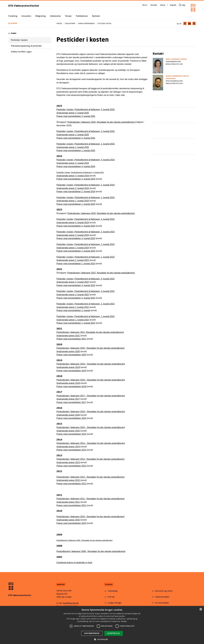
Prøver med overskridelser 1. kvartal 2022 (76, 323)
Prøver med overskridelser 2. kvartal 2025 (76, 138)
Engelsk (173, 5)
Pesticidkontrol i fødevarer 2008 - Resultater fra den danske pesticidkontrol (91, 551)
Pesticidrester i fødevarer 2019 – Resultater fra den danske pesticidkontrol (91, 364)
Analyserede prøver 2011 (68, 502)
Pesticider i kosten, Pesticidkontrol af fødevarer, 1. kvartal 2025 (86, 144)
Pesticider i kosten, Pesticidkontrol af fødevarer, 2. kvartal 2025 (86, 131)
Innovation (26, 16)
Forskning (13, 16)
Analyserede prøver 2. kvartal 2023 (73, 248)
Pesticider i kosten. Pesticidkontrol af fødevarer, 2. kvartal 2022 (85, 304)
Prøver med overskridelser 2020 (71, 355)
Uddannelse (55, 16)
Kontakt (154, 5)
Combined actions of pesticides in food (74, 563)
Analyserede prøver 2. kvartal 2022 (73, 307)
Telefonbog (113, 591)
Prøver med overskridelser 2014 (71, 450)
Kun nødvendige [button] (92, 633)
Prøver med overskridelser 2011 (71, 505)
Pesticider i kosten (19, 40)
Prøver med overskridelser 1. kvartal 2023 (76, 264)
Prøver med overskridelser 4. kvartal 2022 (76, 285)
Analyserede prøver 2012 (68, 480)
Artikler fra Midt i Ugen (21, 52)
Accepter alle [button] (114, 633)
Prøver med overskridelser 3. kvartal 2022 (76, 298)
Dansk (163, 5)
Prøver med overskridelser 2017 (71, 402)
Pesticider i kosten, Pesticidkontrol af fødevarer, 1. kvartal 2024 (85, 198)
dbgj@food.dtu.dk (174, 83)
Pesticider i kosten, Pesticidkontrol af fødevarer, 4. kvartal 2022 (85, 279)
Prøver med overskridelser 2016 (71, 418)
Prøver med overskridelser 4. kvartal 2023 (76, 226)
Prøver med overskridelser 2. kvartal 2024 (76, 192)
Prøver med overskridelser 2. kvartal (73, 310)
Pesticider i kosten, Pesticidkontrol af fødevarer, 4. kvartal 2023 (85, 219)
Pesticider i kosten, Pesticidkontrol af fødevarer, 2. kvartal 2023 (85, 244)
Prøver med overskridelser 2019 (71, 371)
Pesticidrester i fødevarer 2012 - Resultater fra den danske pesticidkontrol (90, 477)
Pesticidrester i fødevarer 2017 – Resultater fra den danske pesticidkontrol (91, 396)
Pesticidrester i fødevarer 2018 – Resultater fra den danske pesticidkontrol (91, 380)
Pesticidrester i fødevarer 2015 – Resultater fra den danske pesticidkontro (90, 427)
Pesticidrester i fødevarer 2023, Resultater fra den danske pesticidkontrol (101, 213)
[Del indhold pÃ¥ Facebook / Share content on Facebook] (185, 23)
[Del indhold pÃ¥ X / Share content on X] (194, 23)
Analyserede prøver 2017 (68, 399)
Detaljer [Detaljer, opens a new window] (124, 621)
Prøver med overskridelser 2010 (71, 523)
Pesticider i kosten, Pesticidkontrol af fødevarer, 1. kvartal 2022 (85, 316)
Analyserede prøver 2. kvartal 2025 (73, 135)
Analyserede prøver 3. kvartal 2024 (73, 176)
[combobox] (201, 609)
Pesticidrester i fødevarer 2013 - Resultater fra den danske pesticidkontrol (90, 459)
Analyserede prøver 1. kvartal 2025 (73, 147)
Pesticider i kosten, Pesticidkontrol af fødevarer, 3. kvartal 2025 (86, 109)
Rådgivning (41, 16)
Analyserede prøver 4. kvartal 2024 (73, 163)
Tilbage (12, 33)
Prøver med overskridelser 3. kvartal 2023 (76, 238)
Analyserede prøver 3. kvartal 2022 (73, 295)
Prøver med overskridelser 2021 (71, 339)
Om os (145, 5)
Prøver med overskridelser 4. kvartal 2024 (76, 166)
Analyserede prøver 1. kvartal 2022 (73, 320)
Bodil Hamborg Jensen (176, 59)
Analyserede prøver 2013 (68, 462)
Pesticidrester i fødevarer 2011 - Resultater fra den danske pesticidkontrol (90, 499)
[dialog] (102, 625)
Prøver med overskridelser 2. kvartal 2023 (76, 251)
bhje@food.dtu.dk (174, 64)
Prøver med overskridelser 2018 (71, 387)
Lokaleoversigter (162, 597)
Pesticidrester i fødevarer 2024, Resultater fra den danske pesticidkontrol (101, 122)
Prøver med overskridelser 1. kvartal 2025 (76, 151)
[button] (30, 23)
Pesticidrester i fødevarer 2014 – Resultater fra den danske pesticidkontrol (91, 443)
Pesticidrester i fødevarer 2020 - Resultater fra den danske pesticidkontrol (90, 348)
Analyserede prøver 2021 (68, 336)
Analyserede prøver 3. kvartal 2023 (73, 235)
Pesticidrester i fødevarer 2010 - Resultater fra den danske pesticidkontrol (90, 517)
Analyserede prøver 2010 (68, 520)
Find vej (111, 597)
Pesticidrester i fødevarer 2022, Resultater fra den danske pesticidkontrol (101, 273)
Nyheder (96, 16)
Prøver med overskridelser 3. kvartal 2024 (76, 179)
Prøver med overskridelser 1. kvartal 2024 (76, 204)
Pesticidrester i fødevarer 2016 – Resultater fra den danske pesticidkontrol (91, 412)
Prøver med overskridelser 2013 (71, 466)
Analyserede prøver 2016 (68, 415)
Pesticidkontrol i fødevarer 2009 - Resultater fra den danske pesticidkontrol (84, 540)
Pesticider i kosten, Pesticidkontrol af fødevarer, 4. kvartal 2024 (86, 160)
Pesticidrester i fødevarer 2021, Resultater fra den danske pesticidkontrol (90, 332)
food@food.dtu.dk (71, 603)
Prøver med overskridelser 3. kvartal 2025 (76, 116)
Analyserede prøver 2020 (68, 351)
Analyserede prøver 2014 (68, 447)
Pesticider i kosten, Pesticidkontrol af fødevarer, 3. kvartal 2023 (85, 232)
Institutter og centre (164, 591)
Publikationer (82, 16)
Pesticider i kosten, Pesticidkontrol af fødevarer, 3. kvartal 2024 (80, 172)
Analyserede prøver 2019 (68, 367)
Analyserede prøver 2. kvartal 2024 (73, 188)
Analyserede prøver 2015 (68, 431)
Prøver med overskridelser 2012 (72, 484)
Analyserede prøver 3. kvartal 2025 (73, 113)
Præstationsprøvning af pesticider (26, 46)
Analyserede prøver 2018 (68, 383)
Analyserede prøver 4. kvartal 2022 (73, 282)
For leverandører (162, 603)
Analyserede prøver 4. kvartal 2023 (73, 223)
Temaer (68, 16)
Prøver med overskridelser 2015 (71, 434)
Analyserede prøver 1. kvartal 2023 (73, 260)
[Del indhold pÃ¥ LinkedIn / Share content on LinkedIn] (189, 23)
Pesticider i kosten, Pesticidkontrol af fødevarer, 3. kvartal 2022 (85, 291)
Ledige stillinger (115, 603)
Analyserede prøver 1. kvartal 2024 (73, 201)
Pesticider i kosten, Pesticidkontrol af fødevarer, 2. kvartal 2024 (86, 185)
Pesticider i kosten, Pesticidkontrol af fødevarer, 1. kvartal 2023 (85, 257)
